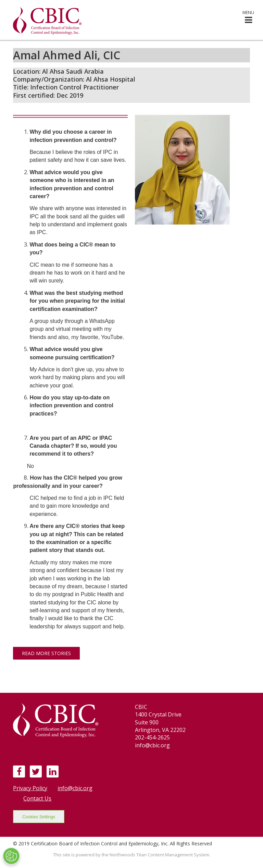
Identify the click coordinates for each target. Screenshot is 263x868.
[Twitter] (36, 771)
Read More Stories (46, 653)
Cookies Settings (39, 817)
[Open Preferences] (11, 856)
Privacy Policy (30, 788)
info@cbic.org (75, 788)
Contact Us (37, 798)
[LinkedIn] (53, 771)
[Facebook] (19, 771)
